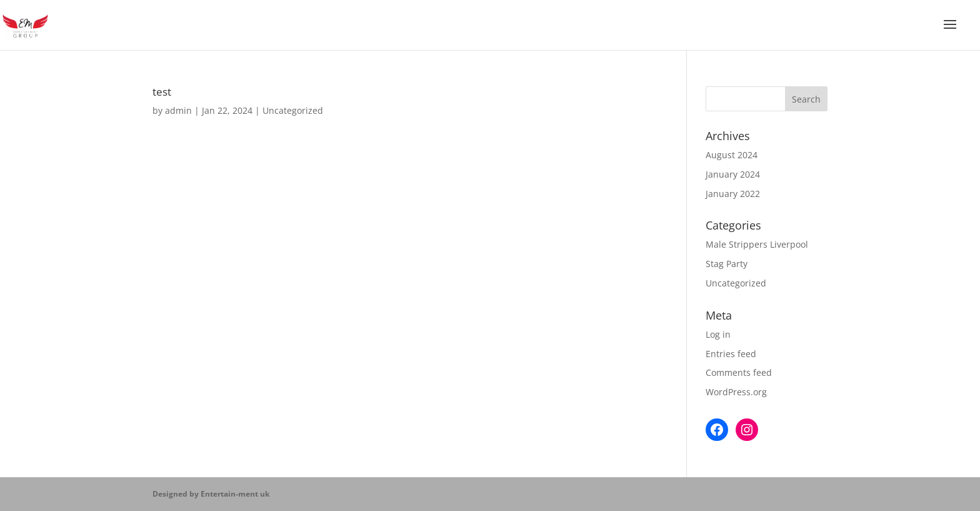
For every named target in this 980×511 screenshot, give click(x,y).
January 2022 (733, 194)
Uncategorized (293, 110)
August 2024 (732, 155)
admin (178, 110)
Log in (718, 334)
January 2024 (733, 174)
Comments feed (739, 372)
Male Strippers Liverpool (757, 244)
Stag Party (727, 264)
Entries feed (731, 354)
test (162, 91)
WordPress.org (736, 392)
